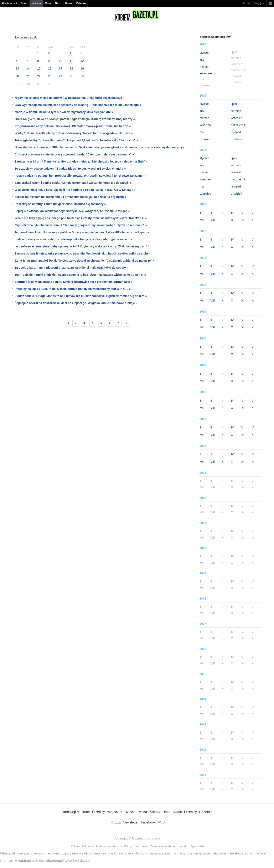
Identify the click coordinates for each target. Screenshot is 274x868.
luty (202, 60)
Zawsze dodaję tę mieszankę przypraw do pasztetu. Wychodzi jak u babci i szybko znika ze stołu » (83, 253)
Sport (24, 3)
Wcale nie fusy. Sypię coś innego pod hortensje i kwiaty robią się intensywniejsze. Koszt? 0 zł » (81, 218)
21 (28, 76)
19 (82, 68)
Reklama (87, 846)
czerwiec (205, 139)
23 (50, 76)
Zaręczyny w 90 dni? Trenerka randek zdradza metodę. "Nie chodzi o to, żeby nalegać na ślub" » (81, 161)
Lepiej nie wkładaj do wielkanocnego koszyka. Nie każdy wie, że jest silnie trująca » (72, 211)
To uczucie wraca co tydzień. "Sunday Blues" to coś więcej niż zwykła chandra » (70, 169)
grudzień (236, 139)
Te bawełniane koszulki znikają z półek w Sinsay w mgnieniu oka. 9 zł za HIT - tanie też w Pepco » (82, 232)
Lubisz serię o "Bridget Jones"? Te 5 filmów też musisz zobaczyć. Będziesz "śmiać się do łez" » (81, 296)
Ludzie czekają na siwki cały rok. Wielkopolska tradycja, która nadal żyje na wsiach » (73, 239)
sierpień (236, 111)
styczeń (204, 53)
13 (17, 68)
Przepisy (190, 812)
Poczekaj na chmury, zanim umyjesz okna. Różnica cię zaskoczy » (60, 204)
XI (243, 220)
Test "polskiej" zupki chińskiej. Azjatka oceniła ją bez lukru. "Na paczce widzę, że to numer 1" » (80, 275)
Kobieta (36, 3)
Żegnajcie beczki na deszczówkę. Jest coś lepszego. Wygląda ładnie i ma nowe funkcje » (76, 303)
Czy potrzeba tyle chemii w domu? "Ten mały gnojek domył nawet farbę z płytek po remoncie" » (81, 225)
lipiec (234, 104)
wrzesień (236, 118)
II (211, 213)
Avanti (177, 812)
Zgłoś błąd (197, 846)
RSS (161, 822)
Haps (166, 812)
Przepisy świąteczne (107, 812)
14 (28, 68)
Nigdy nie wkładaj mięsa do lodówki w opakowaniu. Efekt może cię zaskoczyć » (70, 98)
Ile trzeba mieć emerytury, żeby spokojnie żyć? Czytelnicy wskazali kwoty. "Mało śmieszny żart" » (82, 246)
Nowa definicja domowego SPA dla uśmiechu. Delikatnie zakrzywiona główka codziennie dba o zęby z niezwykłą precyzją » (100, 147)
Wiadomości (9, 3)
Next (58, 3)
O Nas (75, 846)
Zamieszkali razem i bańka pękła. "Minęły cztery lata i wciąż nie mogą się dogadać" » (73, 183)
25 (71, 76)
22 (39, 76)
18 (71, 68)
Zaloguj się (259, 3)
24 (61, 76)
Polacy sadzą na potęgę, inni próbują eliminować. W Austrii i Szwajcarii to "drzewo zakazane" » (81, 176)
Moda (143, 812)
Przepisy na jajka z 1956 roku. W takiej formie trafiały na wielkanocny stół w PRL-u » (73, 289)
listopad (236, 132)
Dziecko (81, 3)
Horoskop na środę (76, 812)
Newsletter (131, 822)
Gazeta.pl (206, 812)
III (222, 213)
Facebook (148, 822)
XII (254, 220)
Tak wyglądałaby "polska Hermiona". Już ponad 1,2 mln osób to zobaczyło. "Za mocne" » (76, 140)
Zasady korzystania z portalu (169, 846)
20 (17, 76)
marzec (204, 67)
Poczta (247, 3)
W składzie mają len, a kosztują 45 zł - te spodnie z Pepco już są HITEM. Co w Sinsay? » (75, 190)
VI (253, 213)
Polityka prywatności (109, 846)
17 (61, 68)
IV (232, 213)
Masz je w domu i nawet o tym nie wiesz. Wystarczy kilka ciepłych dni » (64, 112)
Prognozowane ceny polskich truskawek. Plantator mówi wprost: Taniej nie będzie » (73, 126)
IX (222, 220)
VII (202, 220)
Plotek (68, 3)
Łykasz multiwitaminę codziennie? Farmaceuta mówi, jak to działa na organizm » (71, 197)
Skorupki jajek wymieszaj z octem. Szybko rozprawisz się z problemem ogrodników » (74, 282)
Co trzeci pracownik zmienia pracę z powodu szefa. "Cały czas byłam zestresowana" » (74, 154)
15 (39, 68)
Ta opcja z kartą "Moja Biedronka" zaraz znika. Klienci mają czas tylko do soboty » (72, 268)
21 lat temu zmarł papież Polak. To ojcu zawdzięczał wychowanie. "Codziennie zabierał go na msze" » (85, 261)
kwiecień (205, 125)
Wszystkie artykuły (136, 846)
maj (202, 132)
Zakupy (155, 812)
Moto (48, 3)
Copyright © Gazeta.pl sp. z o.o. (137, 838)
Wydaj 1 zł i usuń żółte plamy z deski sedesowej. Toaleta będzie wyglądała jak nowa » (74, 133)
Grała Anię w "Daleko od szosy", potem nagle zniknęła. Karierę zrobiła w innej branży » (75, 119)
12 (82, 61)
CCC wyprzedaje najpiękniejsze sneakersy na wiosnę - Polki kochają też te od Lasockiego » (78, 105)
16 (50, 68)
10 (61, 61)
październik (238, 125)
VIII (213, 220)
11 (71, 61)
